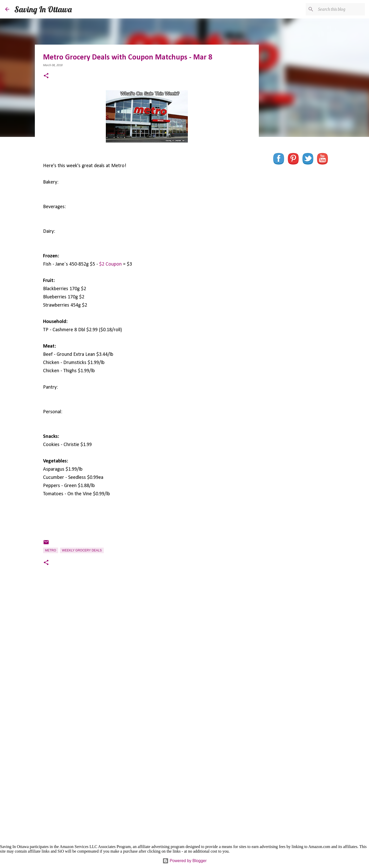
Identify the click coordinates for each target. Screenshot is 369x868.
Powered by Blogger (185, 861)
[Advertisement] (147, 645)
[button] (46, 76)
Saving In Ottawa (43, 9)
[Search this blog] (338, 9)
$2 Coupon (110, 264)
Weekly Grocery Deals (82, 550)
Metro (51, 550)
